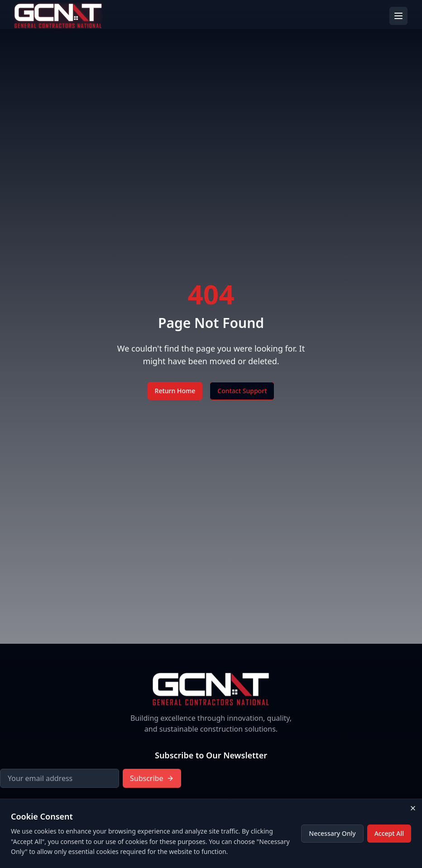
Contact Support (242, 391)
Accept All (389, 833)
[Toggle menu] (398, 16)
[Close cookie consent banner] (413, 808)
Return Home (175, 391)
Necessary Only (332, 833)
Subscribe (152, 778)
